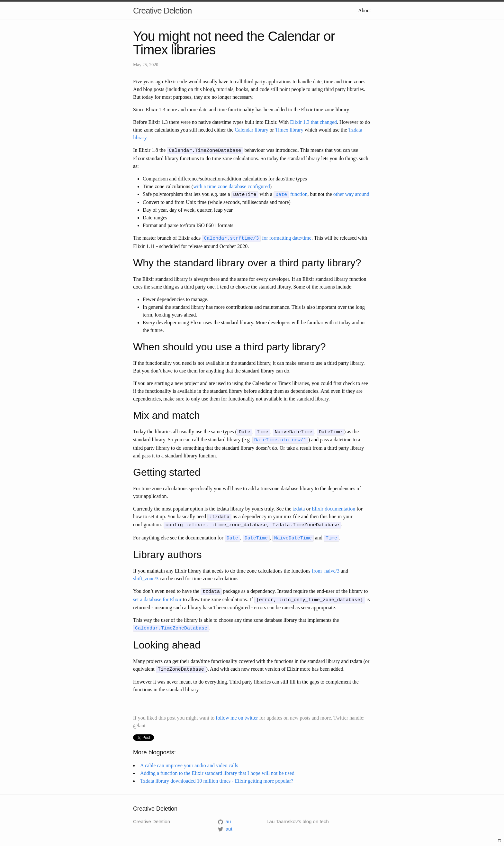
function (290, 193)
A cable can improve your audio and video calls (189, 760)
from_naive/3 (326, 567)
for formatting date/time (257, 237)
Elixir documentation (334, 506)
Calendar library (251, 130)
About (364, 10)
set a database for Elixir (157, 595)
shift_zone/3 (146, 575)
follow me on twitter (237, 712)
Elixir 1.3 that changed (313, 122)
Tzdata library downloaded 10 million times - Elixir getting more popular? (217, 775)
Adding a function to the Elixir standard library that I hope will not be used (217, 767)
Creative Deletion (162, 11)
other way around (351, 193)
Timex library (289, 130)
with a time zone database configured (232, 186)
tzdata (299, 506)
